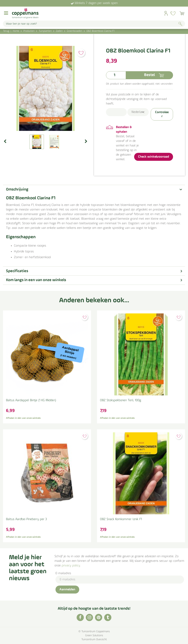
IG (89, 617)
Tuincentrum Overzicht (94, 640)
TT (108, 617)
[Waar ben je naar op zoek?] (94, 24)
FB (80, 617)
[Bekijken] (182, 13)
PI (99, 617)
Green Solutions (94, 636)
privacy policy (71, 566)
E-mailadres (63, 573)
